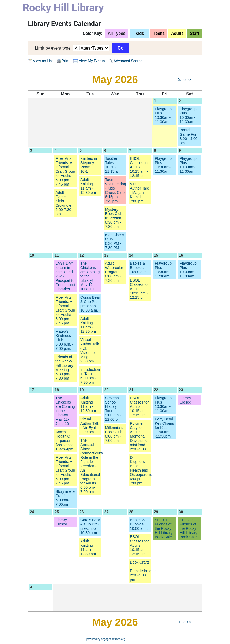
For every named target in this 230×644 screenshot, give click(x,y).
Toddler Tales (113, 165)
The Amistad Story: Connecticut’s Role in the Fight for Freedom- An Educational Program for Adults (92, 466)
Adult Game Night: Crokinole (63, 203)
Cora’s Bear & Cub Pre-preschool (90, 304)
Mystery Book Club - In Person (115, 218)
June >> (184, 80)
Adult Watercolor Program (114, 272)
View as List (41, 61)
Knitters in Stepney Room (89, 165)
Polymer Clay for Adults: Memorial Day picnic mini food (139, 436)
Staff (195, 33)
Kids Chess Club (115, 241)
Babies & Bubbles (139, 268)
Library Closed (186, 400)
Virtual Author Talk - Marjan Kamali (139, 193)
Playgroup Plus (163, 115)
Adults (177, 33)
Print (65, 61)
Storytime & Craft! (65, 498)
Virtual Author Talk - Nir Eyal (90, 425)
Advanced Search (126, 61)
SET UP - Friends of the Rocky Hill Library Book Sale (164, 528)
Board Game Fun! (189, 136)
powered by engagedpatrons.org (106, 639)
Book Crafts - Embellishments (143, 571)
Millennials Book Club (114, 434)
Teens (159, 33)
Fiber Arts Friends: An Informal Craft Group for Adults (65, 171)
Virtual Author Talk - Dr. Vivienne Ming (90, 350)
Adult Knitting (88, 186)
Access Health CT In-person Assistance (65, 441)
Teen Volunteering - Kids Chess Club (116, 190)
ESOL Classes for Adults (139, 167)
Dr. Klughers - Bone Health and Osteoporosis (141, 470)
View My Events (89, 61)
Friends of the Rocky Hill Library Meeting (64, 368)
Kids (140, 33)
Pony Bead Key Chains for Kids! (164, 428)
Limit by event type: (53, 48)
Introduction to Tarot (90, 376)
